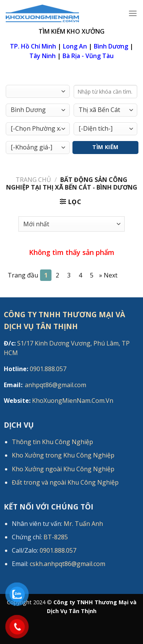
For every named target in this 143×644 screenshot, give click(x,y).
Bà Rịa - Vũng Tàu (88, 56)
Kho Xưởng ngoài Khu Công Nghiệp (63, 469)
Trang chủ (33, 180)
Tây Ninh (43, 56)
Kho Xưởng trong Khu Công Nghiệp (63, 455)
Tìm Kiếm (105, 147)
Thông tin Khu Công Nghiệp (52, 442)
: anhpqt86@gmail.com (45, 385)
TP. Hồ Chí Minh (33, 46)
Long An (75, 46)
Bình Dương (111, 46)
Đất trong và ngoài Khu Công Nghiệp (65, 482)
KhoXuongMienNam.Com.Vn (59, 401)
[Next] (108, 275)
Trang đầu (23, 275)
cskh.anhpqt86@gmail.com (67, 564)
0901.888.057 (35, 369)
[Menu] (133, 13)
